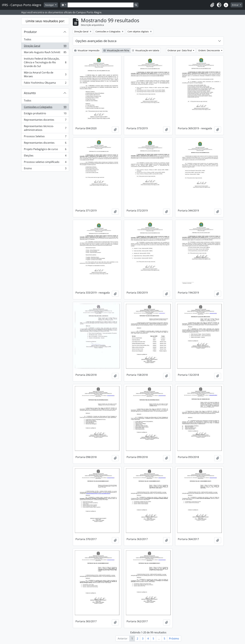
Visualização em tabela (146, 50)
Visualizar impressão (87, 50)
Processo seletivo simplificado (45, 163)
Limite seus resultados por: (45, 21)
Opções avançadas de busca (96, 41)
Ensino (45, 169)
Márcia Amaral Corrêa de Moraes (45, 74)
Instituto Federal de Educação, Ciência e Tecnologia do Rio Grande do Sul (45, 62)
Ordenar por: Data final (180, 50)
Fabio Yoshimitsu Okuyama (45, 83)
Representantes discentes (45, 143)
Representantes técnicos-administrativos (45, 128)
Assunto (30, 93)
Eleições (45, 156)
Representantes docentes (45, 120)
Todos (28, 39)
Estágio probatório (45, 114)
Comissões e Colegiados (45, 108)
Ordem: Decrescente (209, 50)
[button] (212, 5)
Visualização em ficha (116, 50)
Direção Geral (45, 47)
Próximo (174, 639)
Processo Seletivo (45, 137)
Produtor (30, 32)
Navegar (50, 5)
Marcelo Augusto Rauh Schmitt (45, 53)
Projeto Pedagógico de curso (45, 150)
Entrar (236, 5)
